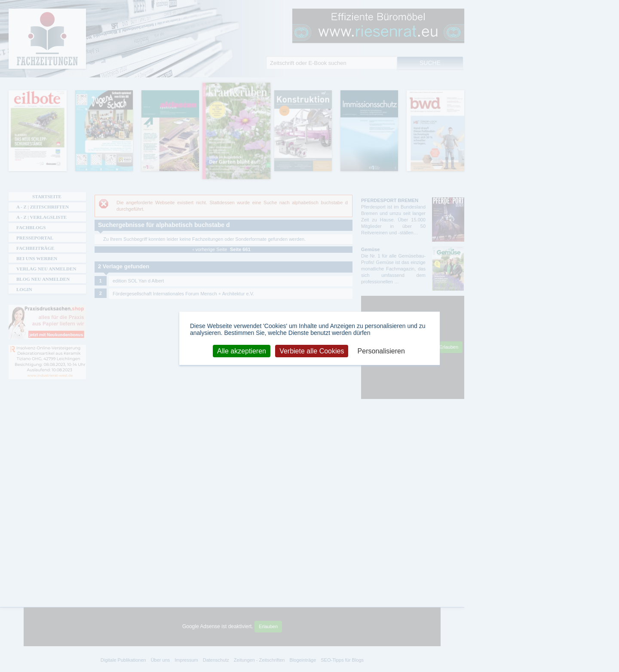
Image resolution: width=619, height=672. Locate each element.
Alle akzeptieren (242, 351)
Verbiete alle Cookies (312, 351)
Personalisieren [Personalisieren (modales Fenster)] (381, 351)
